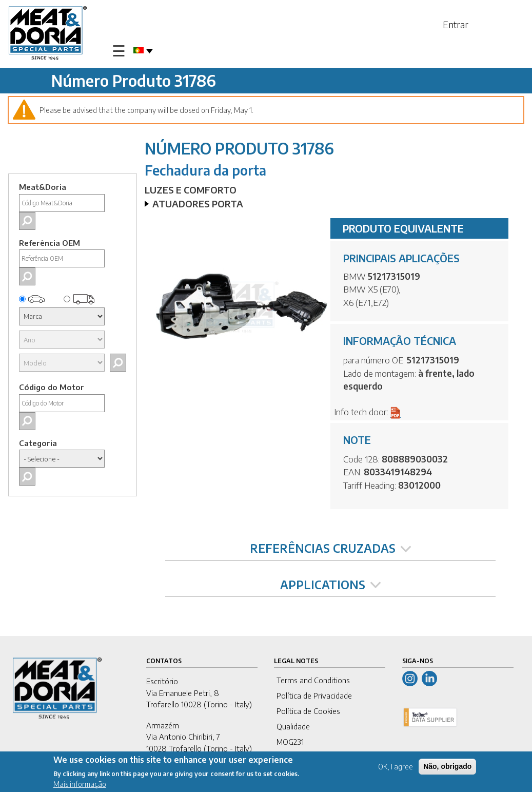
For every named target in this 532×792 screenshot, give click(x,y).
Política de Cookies (308, 711)
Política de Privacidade (314, 696)
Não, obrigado (447, 767)
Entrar (456, 24)
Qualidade (293, 726)
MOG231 (290, 742)
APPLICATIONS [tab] (330, 585)
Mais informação (80, 786)
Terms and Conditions (313, 680)
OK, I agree (396, 768)
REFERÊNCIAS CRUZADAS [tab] (330, 548)
